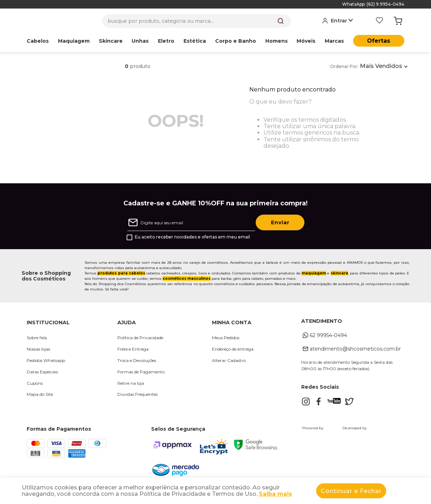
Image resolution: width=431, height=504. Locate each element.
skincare (339, 273)
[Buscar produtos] (281, 21)
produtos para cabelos (121, 273)
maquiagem (314, 273)
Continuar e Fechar (351, 491)
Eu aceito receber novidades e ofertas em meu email (192, 237)
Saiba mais (275, 494)
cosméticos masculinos (187, 279)
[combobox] (196, 21)
